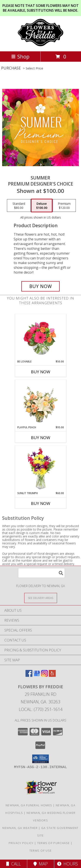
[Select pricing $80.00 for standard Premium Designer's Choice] (19, 206)
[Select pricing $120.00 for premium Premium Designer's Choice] (64, 206)
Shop (20, 56)
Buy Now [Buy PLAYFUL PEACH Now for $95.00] (41, 438)
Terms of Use (41, 851)
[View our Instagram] (44, 675)
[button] (40, 759)
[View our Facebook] (29, 675)
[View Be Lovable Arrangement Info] (40, 337)
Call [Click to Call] (13, 864)
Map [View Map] (41, 864)
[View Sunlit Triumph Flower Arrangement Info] (40, 468)
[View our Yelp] (52, 675)
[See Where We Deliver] (41, 598)
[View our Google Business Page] (37, 675)
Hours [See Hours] (67, 864)
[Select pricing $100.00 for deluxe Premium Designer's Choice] (42, 206)
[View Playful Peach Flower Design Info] (40, 403)
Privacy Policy (21, 843)
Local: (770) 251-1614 (41, 709)
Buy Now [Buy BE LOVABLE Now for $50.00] (41, 372)
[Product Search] (41, 573)
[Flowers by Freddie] (41, 45)
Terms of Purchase (53, 843)
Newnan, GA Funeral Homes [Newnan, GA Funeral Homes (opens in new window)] (29, 805)
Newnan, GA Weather (20, 828)
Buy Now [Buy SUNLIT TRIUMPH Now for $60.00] (41, 503)
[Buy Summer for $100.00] (41, 286)
